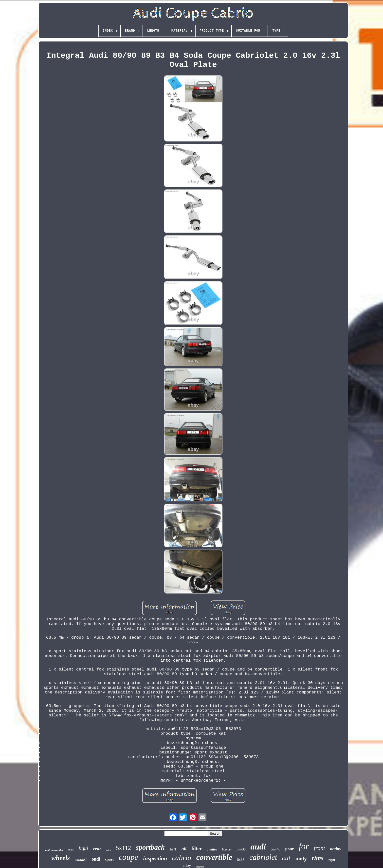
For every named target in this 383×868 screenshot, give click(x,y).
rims (318, 858)
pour (290, 849)
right (332, 860)
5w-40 (275, 849)
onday (336, 849)
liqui (83, 848)
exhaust (81, 859)
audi (258, 847)
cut (286, 858)
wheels (61, 858)
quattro (212, 849)
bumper (227, 849)
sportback (150, 847)
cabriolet (263, 857)
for (304, 846)
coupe (128, 857)
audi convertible (54, 850)
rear (97, 849)
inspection (155, 858)
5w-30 (241, 849)
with (109, 850)
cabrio (182, 858)
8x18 (241, 860)
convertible (214, 857)
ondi (96, 859)
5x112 (124, 848)
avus (71, 849)
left (173, 850)
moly (301, 858)
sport (109, 859)
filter (197, 848)
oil (184, 849)
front (319, 848)
